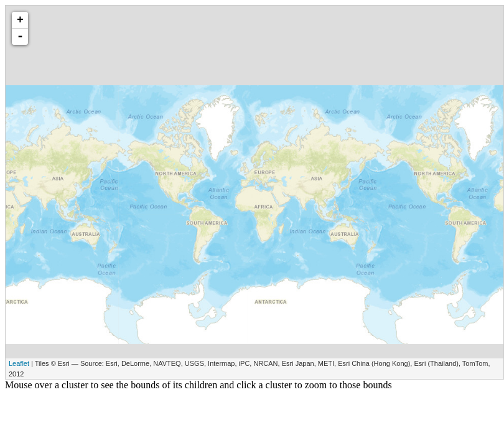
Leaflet (19, 363)
